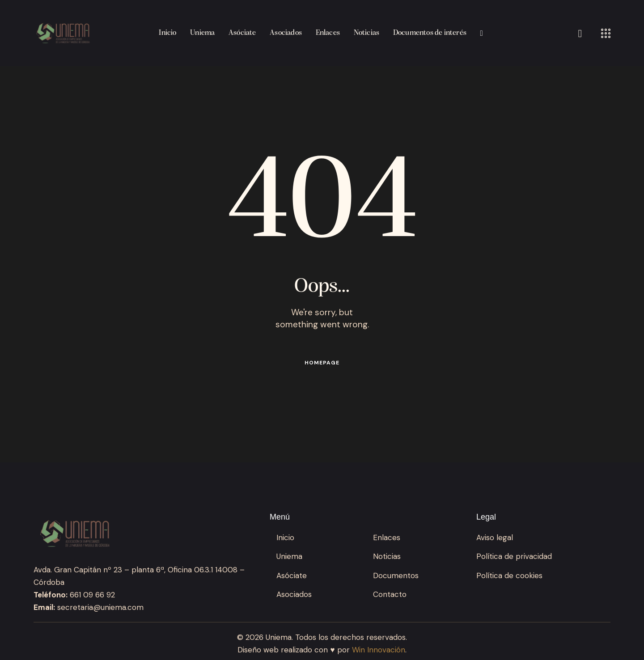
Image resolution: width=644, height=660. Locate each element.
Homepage (322, 363)
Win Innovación (379, 650)
